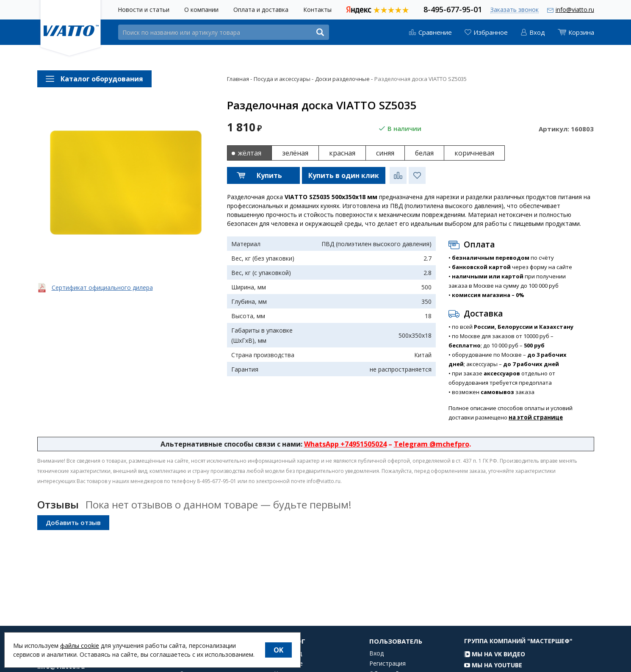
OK (278, 650)
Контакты (317, 10)
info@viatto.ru (575, 10)
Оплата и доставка (261, 10)
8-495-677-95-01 (453, 9)
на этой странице (536, 417)
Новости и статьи (144, 10)
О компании (201, 10)
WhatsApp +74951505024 (345, 444)
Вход (376, 661)
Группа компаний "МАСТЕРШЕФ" (518, 649)
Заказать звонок (515, 10)
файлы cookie (80, 646)
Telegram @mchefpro (432, 444)
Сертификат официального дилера (102, 287)
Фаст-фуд (288, 661)
